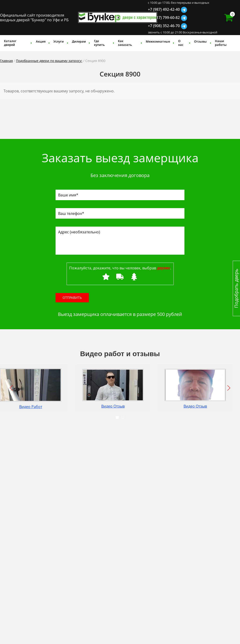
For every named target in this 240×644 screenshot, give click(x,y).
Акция (41, 41)
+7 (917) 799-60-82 (164, 18)
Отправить (72, 298)
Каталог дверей (10, 43)
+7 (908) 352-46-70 (164, 26)
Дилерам (79, 41)
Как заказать (125, 43)
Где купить (99, 43)
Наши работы (221, 43)
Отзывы (200, 41)
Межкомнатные (158, 41)
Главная (6, 61)
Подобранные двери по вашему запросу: (49, 61)
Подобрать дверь (236, 289)
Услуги (59, 41)
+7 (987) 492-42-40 (164, 9)
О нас (181, 43)
